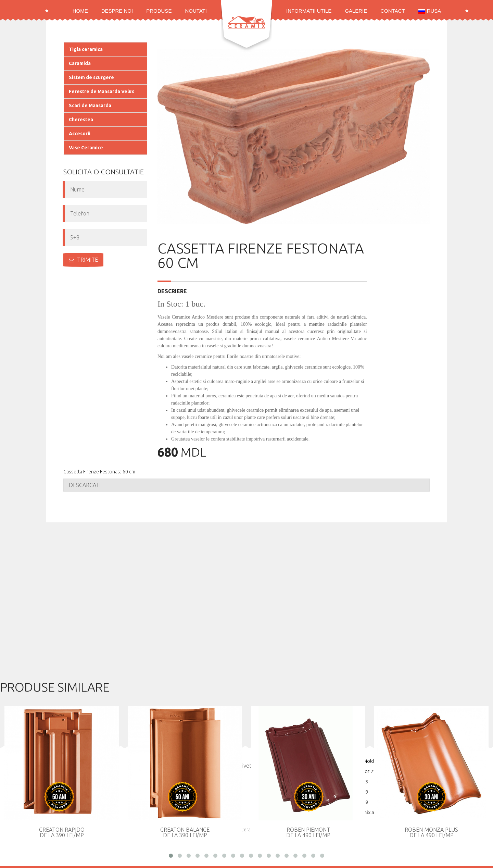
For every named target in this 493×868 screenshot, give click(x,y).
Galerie (356, 11)
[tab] (246, 485)
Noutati (196, 11)
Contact (393, 11)
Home (80, 11)
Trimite (83, 260)
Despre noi (117, 11)
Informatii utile (309, 11)
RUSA (430, 11)
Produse (159, 11)
